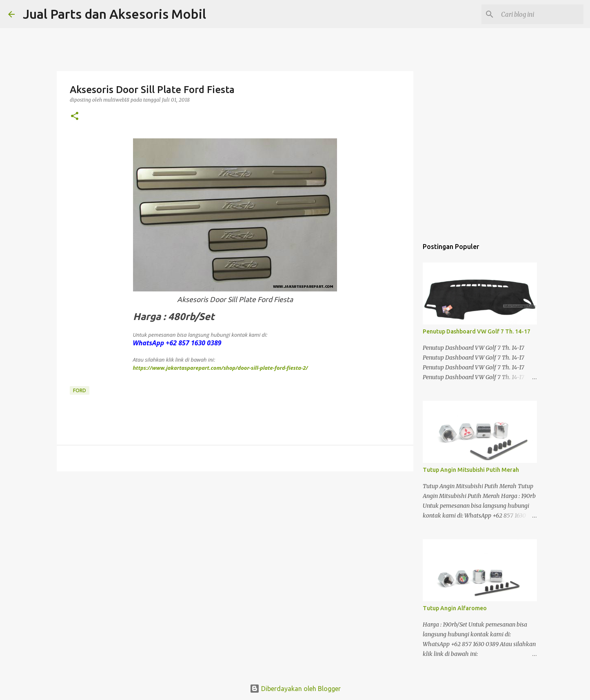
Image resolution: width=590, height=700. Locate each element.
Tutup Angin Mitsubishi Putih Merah (471, 470)
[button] (75, 117)
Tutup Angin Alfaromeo (455, 608)
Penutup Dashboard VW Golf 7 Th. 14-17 (477, 331)
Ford (80, 390)
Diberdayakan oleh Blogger (295, 689)
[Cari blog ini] (541, 14)
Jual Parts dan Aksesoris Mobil (114, 14)
